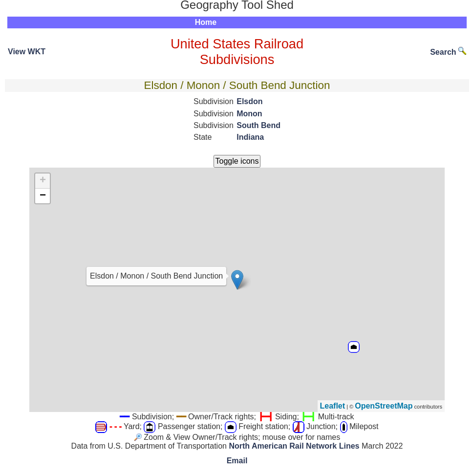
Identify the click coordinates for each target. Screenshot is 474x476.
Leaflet (333, 406)
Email (237, 461)
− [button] (43, 196)
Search (448, 52)
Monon (249, 114)
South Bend (259, 125)
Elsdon (249, 101)
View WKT (27, 52)
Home (206, 22)
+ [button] (43, 181)
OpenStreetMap (384, 406)
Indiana (250, 137)
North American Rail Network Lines (294, 446)
